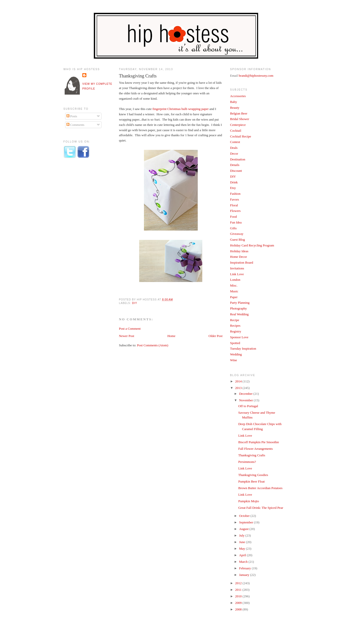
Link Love (237, 274)
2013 (239, 388)
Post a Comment (130, 329)
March (244, 562)
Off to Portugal (248, 406)
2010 (239, 596)
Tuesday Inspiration (243, 348)
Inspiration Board (242, 262)
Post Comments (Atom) (153, 345)
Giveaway (237, 234)
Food (233, 217)
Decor (234, 153)
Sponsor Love (239, 337)
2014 (239, 381)
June (243, 542)
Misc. (234, 285)
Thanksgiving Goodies (253, 475)
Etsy (233, 188)
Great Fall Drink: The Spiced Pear (261, 508)
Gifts (233, 228)
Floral (234, 205)
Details (235, 165)
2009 (239, 603)
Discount (236, 171)
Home (171, 336)
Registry (236, 331)
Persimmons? (247, 462)
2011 (239, 590)
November (246, 400)
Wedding (236, 354)
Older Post (216, 336)
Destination (238, 159)
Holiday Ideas (239, 251)
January (245, 575)
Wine (234, 360)
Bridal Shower (240, 119)
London (235, 280)
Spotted (235, 343)
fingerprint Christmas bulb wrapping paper (180, 109)
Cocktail (236, 131)
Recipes (235, 326)
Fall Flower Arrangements (255, 449)
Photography (238, 308)
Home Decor (239, 257)
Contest (235, 142)
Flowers (235, 211)
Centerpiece (238, 125)
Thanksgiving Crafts (138, 76)
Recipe (235, 320)
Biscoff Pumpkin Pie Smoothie (258, 442)
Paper (234, 297)
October (245, 516)
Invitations (237, 268)
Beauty (235, 108)
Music (234, 291)
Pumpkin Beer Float (251, 481)
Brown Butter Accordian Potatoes (260, 488)
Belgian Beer (239, 113)
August (244, 529)
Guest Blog (238, 240)
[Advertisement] (84, 245)
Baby (233, 102)
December (246, 394)
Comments (76, 125)
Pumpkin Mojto (248, 501)
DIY (135, 303)
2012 (239, 583)
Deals (234, 148)
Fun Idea (236, 222)
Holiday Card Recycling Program (252, 245)
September (247, 522)
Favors (234, 199)
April (243, 555)
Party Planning (240, 303)
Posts (72, 116)
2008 (239, 609)
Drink (234, 182)
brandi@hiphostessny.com (256, 76)
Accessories (238, 96)
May (243, 549)
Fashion (235, 194)
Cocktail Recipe (241, 136)
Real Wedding (239, 314)
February (245, 568)
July (242, 535)
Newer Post (127, 336)
